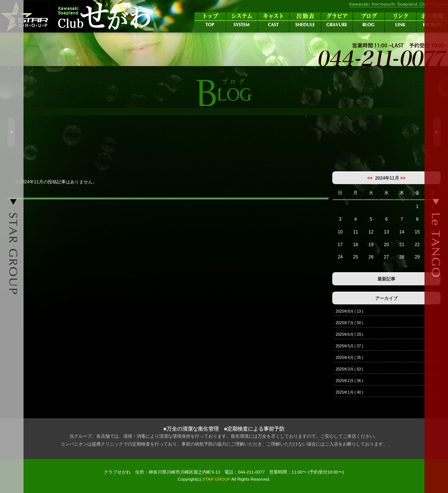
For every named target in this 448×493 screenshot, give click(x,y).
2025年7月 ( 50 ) (349, 323)
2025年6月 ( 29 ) (349, 334)
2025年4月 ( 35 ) (349, 358)
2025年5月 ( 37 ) (349, 346)
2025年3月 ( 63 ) (349, 369)
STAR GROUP (216, 479)
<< (370, 178)
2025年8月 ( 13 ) (349, 311)
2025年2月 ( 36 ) (349, 381)
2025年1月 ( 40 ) (349, 392)
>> (403, 178)
